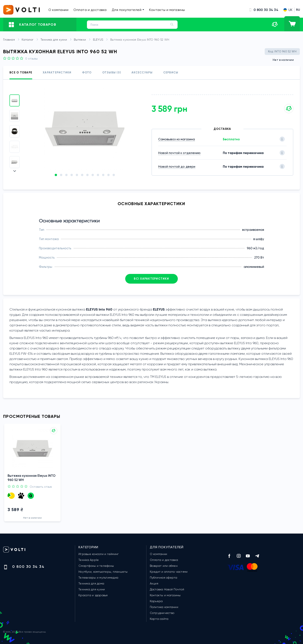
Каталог (31, 40)
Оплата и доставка (90, 10)
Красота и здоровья (93, 595)
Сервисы (171, 72)
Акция (154, 583)
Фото (87, 72)
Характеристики (57, 72)
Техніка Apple (89, 560)
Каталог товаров (33, 25)
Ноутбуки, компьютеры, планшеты (103, 572)
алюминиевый (254, 267)
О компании (58, 10)
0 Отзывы (31, 58)
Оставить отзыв (41, 485)
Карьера (156, 601)
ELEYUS (101, 40)
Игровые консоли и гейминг (99, 554)
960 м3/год (255, 248)
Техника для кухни (57, 40)
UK (288, 10)
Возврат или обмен (164, 566)
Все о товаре (21, 72)
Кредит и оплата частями (169, 572)
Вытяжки (83, 40)
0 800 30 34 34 (264, 10)
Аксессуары (142, 72)
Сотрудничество (162, 613)
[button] (15, 171)
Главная (12, 40)
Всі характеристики (151, 279)
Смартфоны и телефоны (96, 566)
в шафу (259, 239)
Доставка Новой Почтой (167, 589)
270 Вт (259, 258)
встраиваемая (253, 230)
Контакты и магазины (167, 10)
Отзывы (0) (112, 72)
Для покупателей (128, 10)
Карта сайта (159, 619)
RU (298, 10)
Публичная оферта (164, 578)
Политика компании (164, 607)
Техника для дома (91, 583)
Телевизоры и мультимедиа (98, 578)
